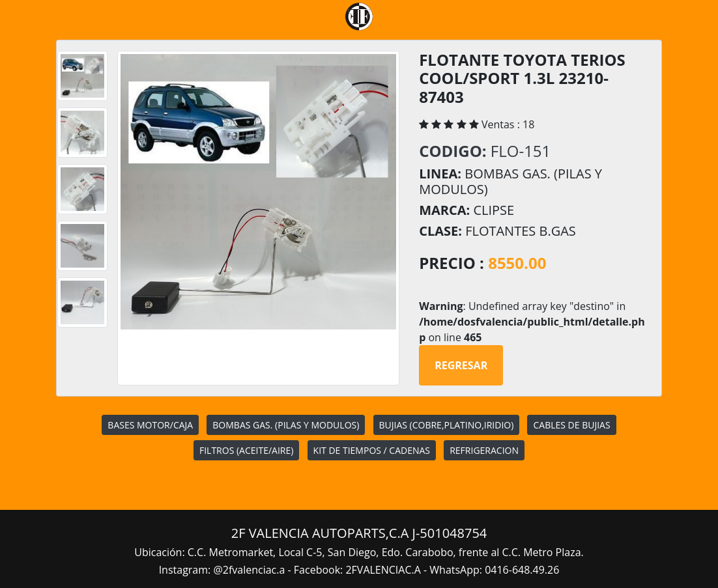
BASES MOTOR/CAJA (150, 425)
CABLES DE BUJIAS (571, 425)
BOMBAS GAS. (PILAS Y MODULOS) (286, 425)
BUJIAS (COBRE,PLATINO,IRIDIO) (447, 425)
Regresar (461, 365)
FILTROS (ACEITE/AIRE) (246, 450)
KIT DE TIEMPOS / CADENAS (372, 450)
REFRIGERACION (484, 450)
